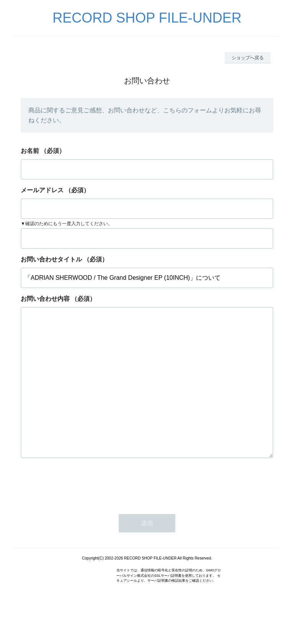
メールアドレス (42, 190)
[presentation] (79, 514)
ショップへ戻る (248, 58)
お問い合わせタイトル (51, 259)
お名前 (30, 151)
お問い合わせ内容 (45, 299)
